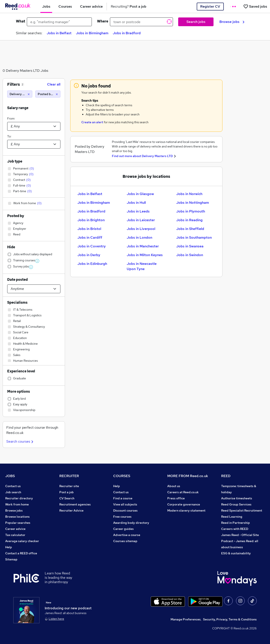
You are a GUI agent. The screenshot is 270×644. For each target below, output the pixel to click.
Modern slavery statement (186, 510)
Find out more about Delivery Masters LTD (142, 156)
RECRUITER (69, 476)
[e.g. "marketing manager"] (59, 22)
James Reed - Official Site (240, 535)
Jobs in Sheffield (190, 229)
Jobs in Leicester (141, 220)
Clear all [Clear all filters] (54, 84)
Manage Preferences (186, 619)
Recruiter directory (19, 498)
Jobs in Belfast (59, 33)
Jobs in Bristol (89, 229)
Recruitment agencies (75, 504)
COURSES (122, 476)
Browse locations (17, 517)
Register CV (210, 6)
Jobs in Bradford (127, 33)
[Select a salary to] (34, 144)
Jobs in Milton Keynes (145, 255)
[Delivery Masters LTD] (20, 94)
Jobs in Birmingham (92, 33)
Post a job (67, 492)
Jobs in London (139, 237)
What (21, 21)
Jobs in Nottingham (193, 203)
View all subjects (125, 504)
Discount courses (125, 510)
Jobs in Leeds (138, 211)
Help (9, 547)
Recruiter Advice (71, 510)
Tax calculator (15, 535)
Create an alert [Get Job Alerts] (92, 122)
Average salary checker (22, 541)
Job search (13, 492)
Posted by (16, 216)
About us (174, 486)
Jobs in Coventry (92, 246)
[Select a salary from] (34, 126)
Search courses (20, 441)
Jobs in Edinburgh (92, 264)
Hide (11, 247)
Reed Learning (232, 517)
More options (19, 391)
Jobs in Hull (136, 203)
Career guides (123, 529)
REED (226, 476)
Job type (15, 161)
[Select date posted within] (34, 289)
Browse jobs (232, 22)
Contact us (13, 486)
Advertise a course (127, 535)
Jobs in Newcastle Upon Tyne (142, 266)
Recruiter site (69, 486)
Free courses (122, 517)
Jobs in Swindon (190, 255)
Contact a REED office (21, 553)
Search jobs (196, 22)
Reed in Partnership (236, 523)
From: (11, 118)
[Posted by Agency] (48, 94)
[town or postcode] (141, 22)
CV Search (67, 498)
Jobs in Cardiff (90, 237)
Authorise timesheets (237, 498)
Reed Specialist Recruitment (242, 510)
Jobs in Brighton (91, 220)
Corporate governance (184, 504)
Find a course (123, 498)
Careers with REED (235, 529)
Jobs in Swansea (190, 246)
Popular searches (18, 523)
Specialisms (17, 302)
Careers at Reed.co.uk (183, 492)
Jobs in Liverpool (141, 229)
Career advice (15, 529)
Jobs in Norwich (189, 194)
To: (9, 136)
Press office (176, 498)
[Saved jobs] (255, 6)
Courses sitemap (125, 541)
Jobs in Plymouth (191, 211)
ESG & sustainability (236, 553)
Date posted (17, 280)
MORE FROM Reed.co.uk (188, 476)
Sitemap (11, 559)
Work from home (17, 504)
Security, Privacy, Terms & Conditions (230, 619)
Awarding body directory (131, 523)
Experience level (21, 371)
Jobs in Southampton (194, 237)
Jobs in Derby (89, 255)
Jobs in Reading (189, 220)
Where (103, 21)
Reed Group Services (236, 504)
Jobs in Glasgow (140, 194)
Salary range (18, 108)
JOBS (10, 476)
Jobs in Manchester (143, 246)
